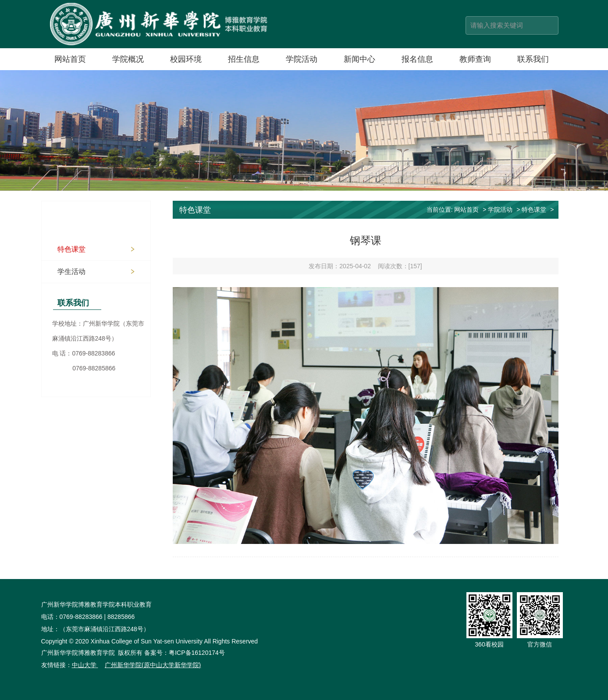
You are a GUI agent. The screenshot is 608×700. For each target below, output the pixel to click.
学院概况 (128, 59)
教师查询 (475, 59)
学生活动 (71, 272)
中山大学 (84, 665)
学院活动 (302, 59)
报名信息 (417, 59)
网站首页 (70, 59)
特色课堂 (71, 249)
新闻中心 (359, 59)
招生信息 (244, 59)
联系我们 (533, 59)
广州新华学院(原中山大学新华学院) (153, 665)
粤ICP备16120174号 (197, 653)
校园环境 (186, 59)
